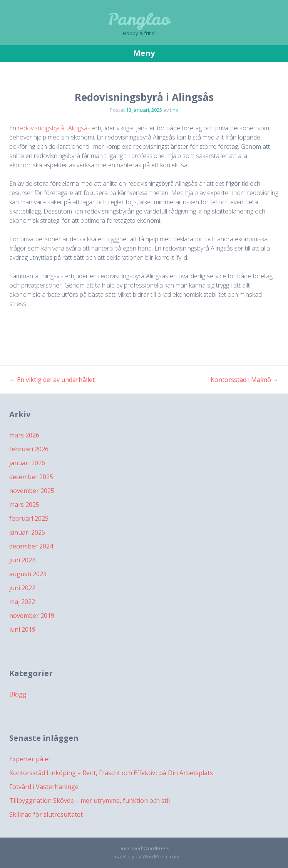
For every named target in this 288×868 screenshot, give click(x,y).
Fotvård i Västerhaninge (44, 787)
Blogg (18, 694)
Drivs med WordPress (144, 848)
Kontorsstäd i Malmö (245, 380)
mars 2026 (24, 435)
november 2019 (32, 616)
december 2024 (31, 546)
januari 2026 (27, 463)
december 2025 (31, 477)
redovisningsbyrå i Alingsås (54, 128)
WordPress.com (161, 856)
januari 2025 (27, 532)
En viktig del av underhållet (52, 380)
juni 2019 (22, 629)
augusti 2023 (28, 574)
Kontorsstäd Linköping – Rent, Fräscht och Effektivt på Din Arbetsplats (111, 773)
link (174, 110)
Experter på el (29, 759)
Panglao (139, 19)
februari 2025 (29, 518)
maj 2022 (22, 602)
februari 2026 (29, 449)
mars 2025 (24, 505)
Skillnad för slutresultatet (46, 814)
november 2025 (32, 491)
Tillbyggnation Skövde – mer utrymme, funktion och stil (90, 801)
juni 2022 (22, 588)
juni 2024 (22, 560)
